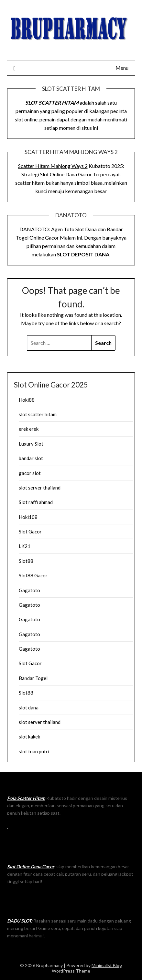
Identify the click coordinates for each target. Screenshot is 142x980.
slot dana (29, 707)
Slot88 (26, 561)
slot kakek (29, 737)
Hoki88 (27, 400)
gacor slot (30, 473)
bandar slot (31, 458)
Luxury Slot (31, 444)
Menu (122, 68)
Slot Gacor (30, 531)
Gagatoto (29, 590)
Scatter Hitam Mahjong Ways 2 (53, 166)
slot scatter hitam (38, 414)
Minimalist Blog (107, 965)
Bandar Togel (33, 678)
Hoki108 (28, 517)
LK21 (25, 546)
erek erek (29, 429)
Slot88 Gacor (33, 575)
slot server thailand (40, 488)
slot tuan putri (34, 751)
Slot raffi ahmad (36, 502)
